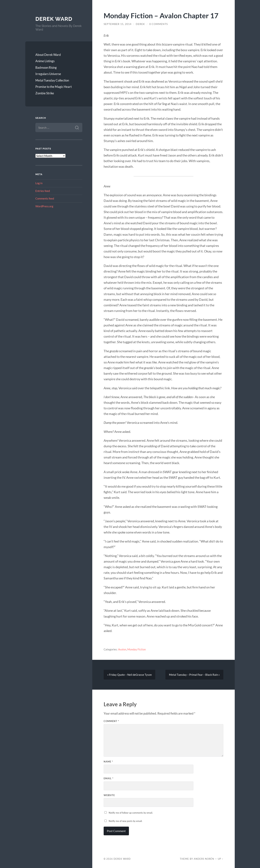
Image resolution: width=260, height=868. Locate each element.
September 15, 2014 (118, 24)
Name (108, 762)
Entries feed (43, 191)
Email (109, 778)
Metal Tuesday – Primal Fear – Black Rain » (194, 675)
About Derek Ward (48, 55)
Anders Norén (204, 859)
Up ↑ (220, 859)
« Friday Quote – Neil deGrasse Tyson (129, 675)
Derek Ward (54, 19)
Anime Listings (45, 61)
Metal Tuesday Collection (52, 80)
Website (109, 795)
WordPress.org (44, 206)
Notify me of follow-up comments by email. (131, 813)
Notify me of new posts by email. (125, 821)
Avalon (122, 649)
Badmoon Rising (46, 67)
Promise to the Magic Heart (54, 87)
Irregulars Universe (48, 74)
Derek (140, 24)
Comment (111, 721)
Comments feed (45, 198)
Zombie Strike (45, 93)
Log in (39, 183)
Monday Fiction (136, 649)
